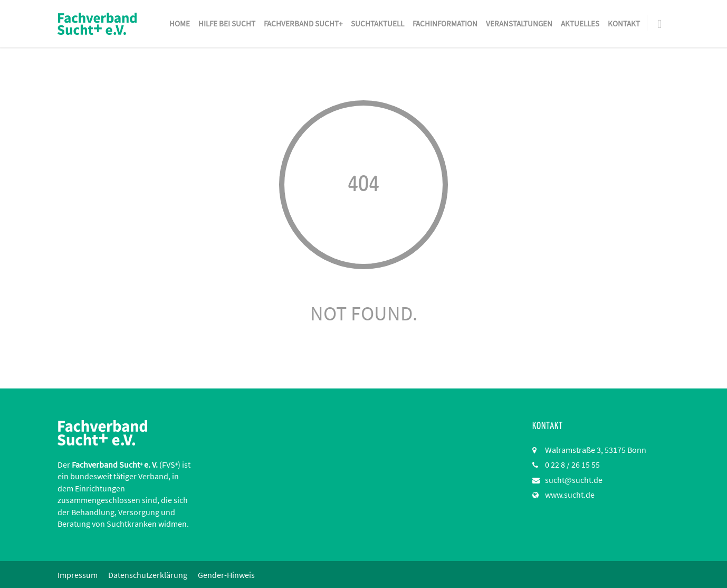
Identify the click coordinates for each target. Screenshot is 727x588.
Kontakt (624, 23)
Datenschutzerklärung (148, 575)
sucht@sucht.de (574, 480)
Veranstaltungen (519, 23)
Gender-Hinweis (226, 575)
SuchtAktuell (377, 23)
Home (180, 23)
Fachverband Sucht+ (303, 23)
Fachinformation (445, 23)
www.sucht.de (570, 495)
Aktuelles (580, 23)
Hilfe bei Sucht (227, 23)
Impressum (78, 575)
